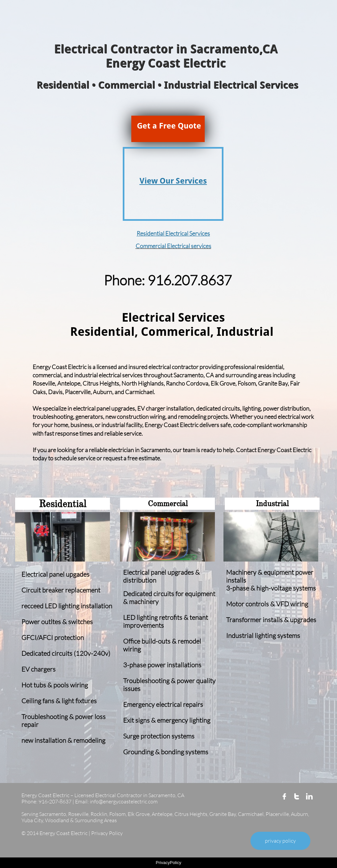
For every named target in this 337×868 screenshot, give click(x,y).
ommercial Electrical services (176, 246)
